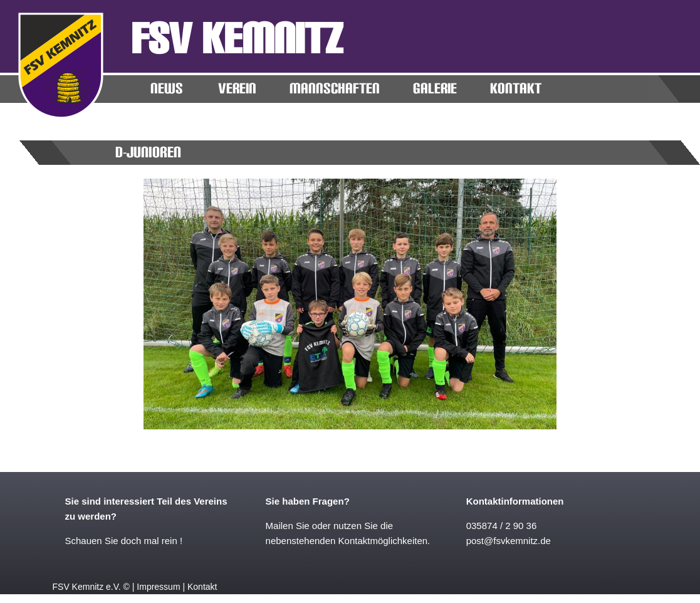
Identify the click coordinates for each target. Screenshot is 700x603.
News (167, 88)
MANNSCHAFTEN (335, 88)
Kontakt (202, 587)
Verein (237, 88)
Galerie (435, 88)
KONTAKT (516, 88)
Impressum (158, 587)
